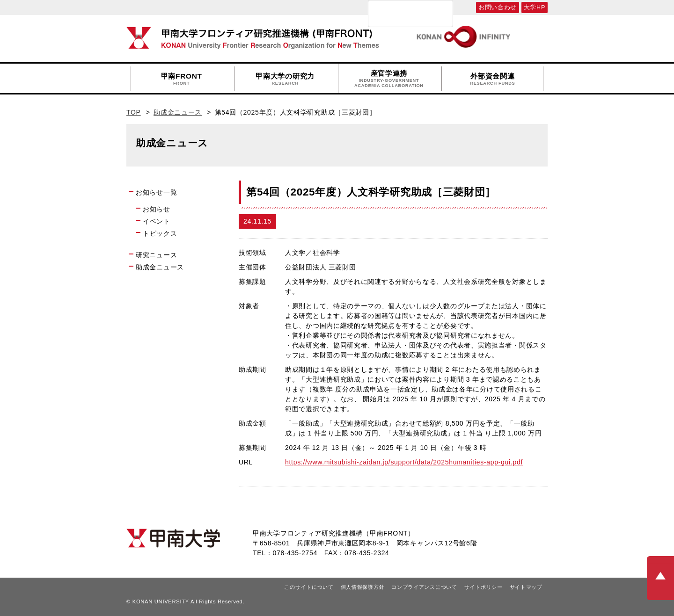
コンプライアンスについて (424, 587)
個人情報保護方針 (363, 587)
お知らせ (157, 209)
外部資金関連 (492, 79)
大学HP (535, 7)
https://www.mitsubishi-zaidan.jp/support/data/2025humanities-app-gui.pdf (404, 462)
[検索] (398, 14)
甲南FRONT (182, 79)
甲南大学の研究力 (285, 79)
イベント (157, 221)
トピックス (160, 233)
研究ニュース (156, 255)
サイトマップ (526, 587)
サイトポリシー (484, 587)
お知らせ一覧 (156, 192)
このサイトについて (309, 587)
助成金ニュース (178, 112)
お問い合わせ (498, 7)
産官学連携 (389, 79)
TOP (134, 112)
